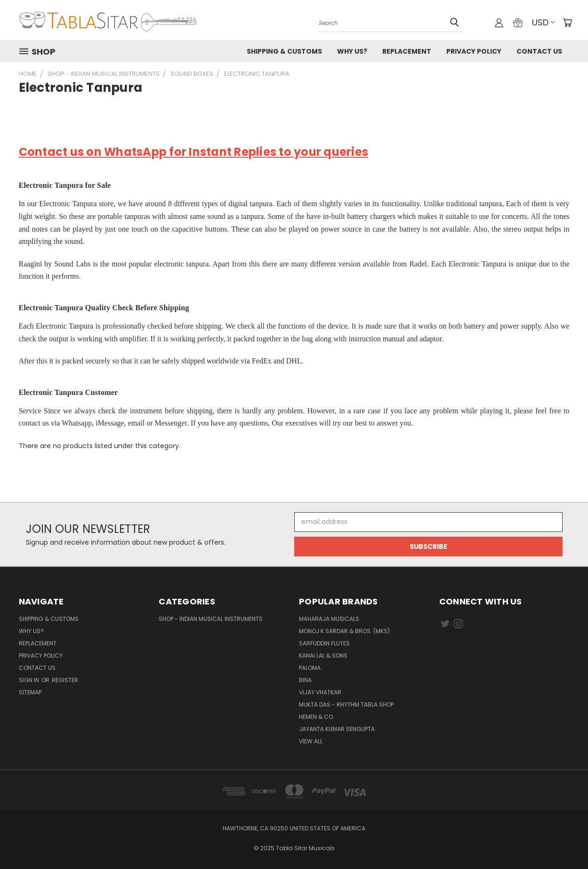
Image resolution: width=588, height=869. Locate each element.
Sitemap (30, 692)
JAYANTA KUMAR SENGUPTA (337, 729)
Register (65, 680)
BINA (305, 680)
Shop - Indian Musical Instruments (211, 619)
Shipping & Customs (284, 51)
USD (543, 22)
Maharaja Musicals (329, 619)
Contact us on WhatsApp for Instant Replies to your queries (194, 152)
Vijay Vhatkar (320, 692)
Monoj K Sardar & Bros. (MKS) (344, 631)
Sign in (30, 680)
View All (311, 741)
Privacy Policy (474, 51)
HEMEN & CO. (317, 717)
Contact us (539, 51)
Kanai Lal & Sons (323, 656)
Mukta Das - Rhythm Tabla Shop (346, 704)
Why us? (352, 51)
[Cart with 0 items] (567, 23)
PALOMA (310, 668)
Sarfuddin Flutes (324, 643)
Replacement (407, 51)
